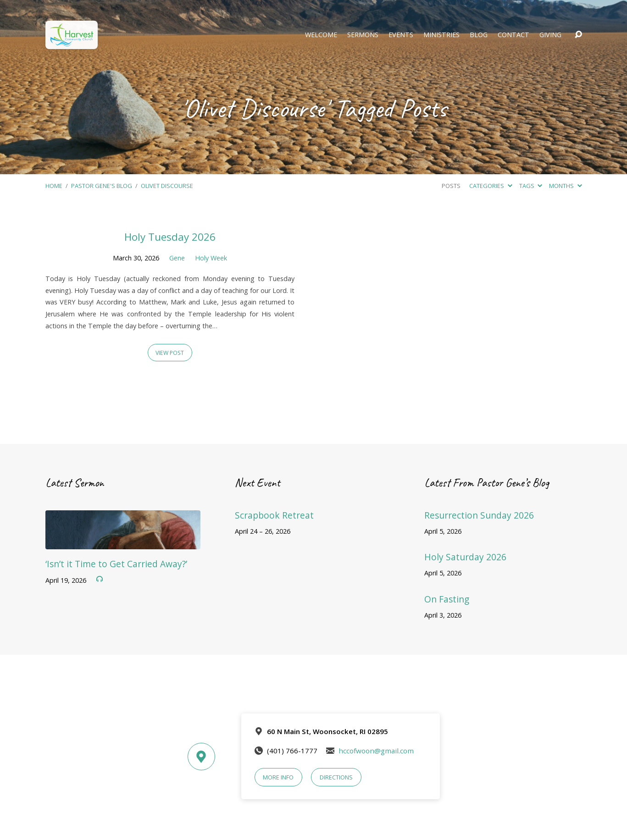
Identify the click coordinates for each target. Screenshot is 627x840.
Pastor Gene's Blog (102, 186)
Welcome (321, 35)
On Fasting (447, 599)
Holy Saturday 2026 (465, 557)
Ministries (441, 35)
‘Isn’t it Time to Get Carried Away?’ (116, 564)
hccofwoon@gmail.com (376, 751)
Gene (177, 258)
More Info (278, 777)
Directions (336, 777)
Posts (451, 186)
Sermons (363, 35)
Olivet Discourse (167, 186)
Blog (479, 35)
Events (401, 35)
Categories (491, 186)
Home (54, 186)
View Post (170, 353)
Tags (531, 186)
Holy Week (211, 258)
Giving (550, 35)
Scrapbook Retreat (274, 515)
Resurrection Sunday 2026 (479, 515)
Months (565, 186)
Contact (513, 35)
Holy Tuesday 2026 (170, 237)
